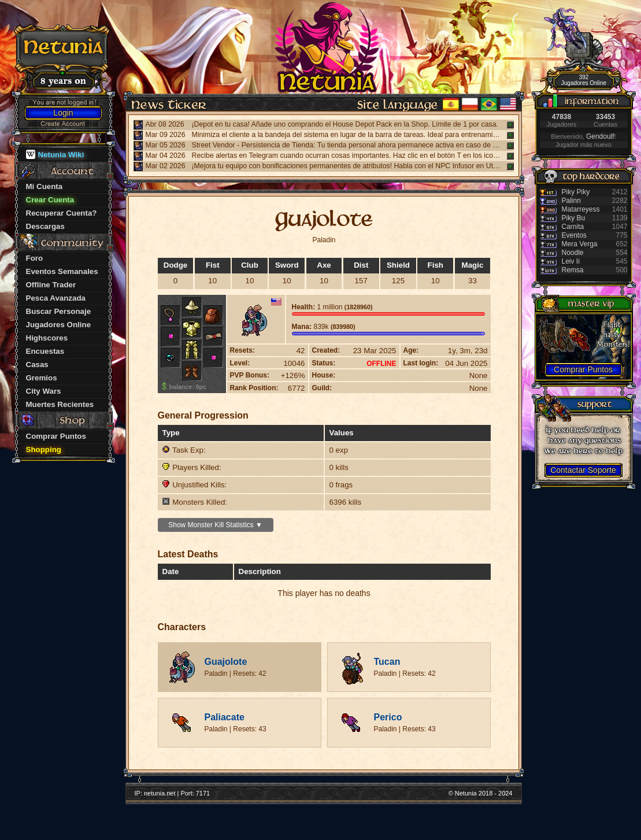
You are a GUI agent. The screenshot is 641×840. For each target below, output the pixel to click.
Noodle (573, 253)
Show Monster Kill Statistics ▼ (215, 525)
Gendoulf (600, 136)
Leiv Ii (571, 261)
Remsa (573, 270)
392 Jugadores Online (584, 80)
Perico (388, 717)
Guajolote (226, 662)
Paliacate (225, 717)
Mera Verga (580, 244)
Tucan (387, 662)
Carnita (573, 227)
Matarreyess (581, 209)
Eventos (574, 235)
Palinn (571, 201)
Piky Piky (576, 192)
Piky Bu (574, 218)
